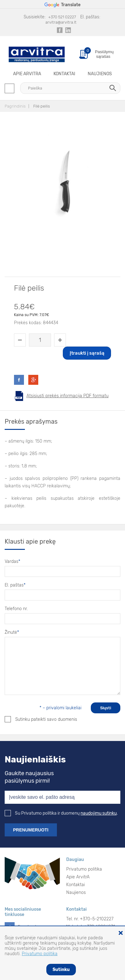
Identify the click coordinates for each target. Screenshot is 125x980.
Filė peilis (42, 106)
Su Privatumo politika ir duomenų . (61, 813)
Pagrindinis (15, 106)
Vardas (12, 561)
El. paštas (15, 585)
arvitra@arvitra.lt (61, 22)
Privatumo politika (84, 869)
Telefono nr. (16, 609)
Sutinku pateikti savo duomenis (41, 719)
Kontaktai (64, 74)
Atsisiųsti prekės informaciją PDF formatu (67, 396)
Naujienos (100, 74)
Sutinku (61, 970)
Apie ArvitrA (27, 74)
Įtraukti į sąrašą (87, 353)
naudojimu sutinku (99, 813)
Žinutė (12, 632)
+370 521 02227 (62, 17)
